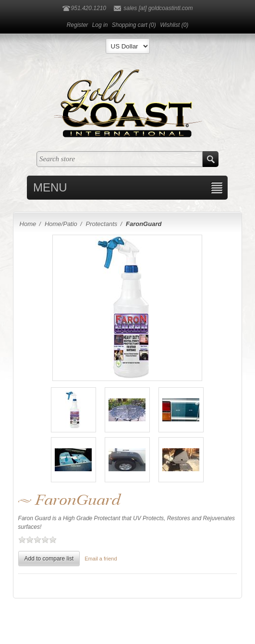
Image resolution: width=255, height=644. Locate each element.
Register (78, 25)
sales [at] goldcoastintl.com (158, 8)
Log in (100, 25)
